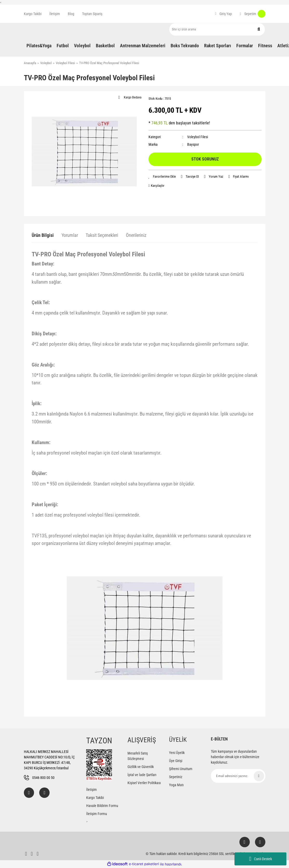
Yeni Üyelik (177, 753)
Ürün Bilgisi (43, 235)
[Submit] (259, 776)
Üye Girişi (176, 761)
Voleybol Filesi (198, 137)
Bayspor (193, 144)
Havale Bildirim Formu (102, 806)
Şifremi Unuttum (181, 769)
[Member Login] (223, 14)
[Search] (217, 29)
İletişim (55, 14)
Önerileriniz (136, 235)
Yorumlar (70, 235)
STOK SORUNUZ (205, 159)
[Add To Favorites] (162, 177)
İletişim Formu (97, 814)
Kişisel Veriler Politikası (144, 783)
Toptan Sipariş (92, 14)
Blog (71, 14)
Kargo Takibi (33, 14)
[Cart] (252, 14)
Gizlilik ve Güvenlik (141, 767)
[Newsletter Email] (238, 776)
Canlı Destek (260, 859)
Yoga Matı (176, 785)
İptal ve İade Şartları (142, 775)
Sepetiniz (176, 777)
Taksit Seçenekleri (102, 235)
